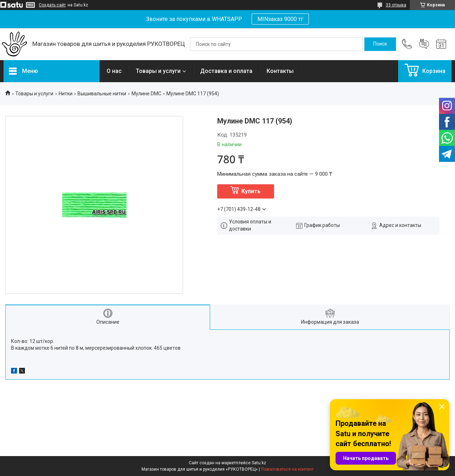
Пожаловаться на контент (287, 469)
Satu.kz (259, 463)
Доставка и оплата (226, 71)
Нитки (66, 94)
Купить (251, 191)
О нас (114, 71)
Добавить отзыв (424, 44)
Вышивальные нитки (102, 94)
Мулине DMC (146, 94)
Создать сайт (52, 5)
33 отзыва (396, 5)
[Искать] (380, 44)
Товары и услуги (158, 71)
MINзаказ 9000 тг (280, 19)
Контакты (280, 71)
